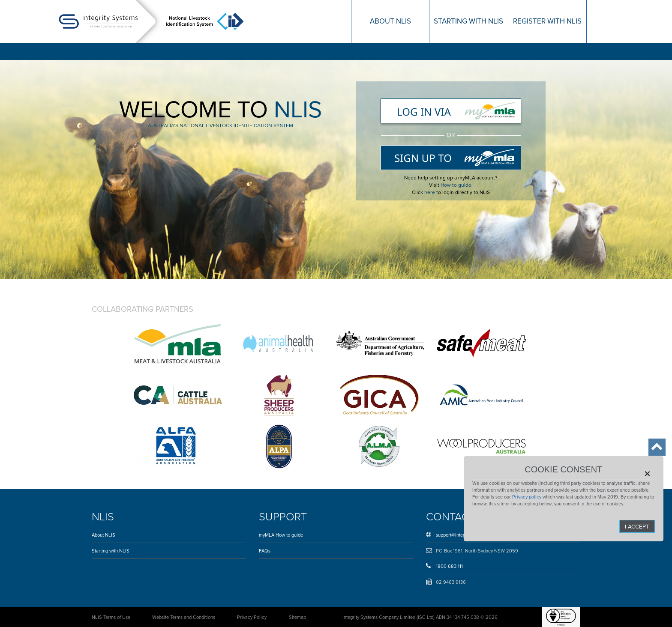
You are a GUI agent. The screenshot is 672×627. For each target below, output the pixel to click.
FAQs (265, 551)
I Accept (637, 526)
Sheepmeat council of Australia (279, 395)
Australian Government (178, 343)
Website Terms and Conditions (184, 617)
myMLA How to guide (281, 535)
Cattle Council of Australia (178, 395)
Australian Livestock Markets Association (380, 446)
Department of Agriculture (380, 343)
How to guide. (457, 185)
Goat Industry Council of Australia (380, 395)
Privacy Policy (252, 617)
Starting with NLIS (111, 551)
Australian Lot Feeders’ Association (178, 446)
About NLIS (103, 535)
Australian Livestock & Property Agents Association (279, 446)
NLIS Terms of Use (111, 617)
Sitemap (297, 617)
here (430, 192)
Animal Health (279, 343)
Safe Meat (481, 343)
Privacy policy (527, 497)
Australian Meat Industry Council (481, 395)
